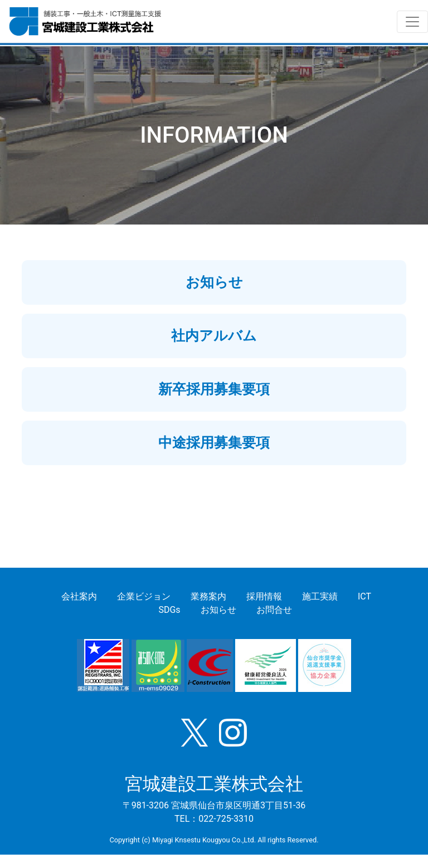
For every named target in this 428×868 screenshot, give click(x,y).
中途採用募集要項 (214, 443)
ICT (364, 596)
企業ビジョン (144, 596)
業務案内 (208, 596)
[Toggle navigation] (412, 22)
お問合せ (274, 610)
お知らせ (214, 282)
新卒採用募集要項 (214, 389)
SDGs (169, 610)
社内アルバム (214, 336)
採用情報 (264, 596)
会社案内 (79, 596)
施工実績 (320, 596)
